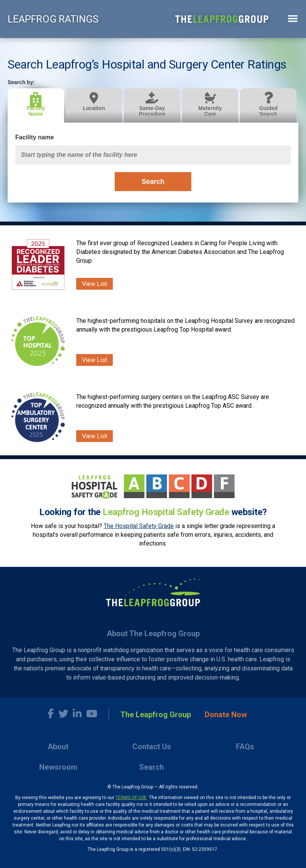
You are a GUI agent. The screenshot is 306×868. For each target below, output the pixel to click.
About (58, 747)
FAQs (245, 747)
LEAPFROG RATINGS (53, 19)
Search (153, 182)
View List (95, 284)
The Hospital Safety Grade (139, 526)
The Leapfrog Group (156, 715)
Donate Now (226, 715)
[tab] (37, 106)
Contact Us (152, 747)
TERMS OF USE (131, 798)
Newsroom (58, 767)
